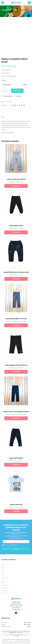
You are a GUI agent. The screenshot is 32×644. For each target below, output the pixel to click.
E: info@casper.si (16, 580)
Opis (3, 88)
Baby (2, 535)
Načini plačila (4, 558)
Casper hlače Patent (16, 196)
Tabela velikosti (5, 548)
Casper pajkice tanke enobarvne (16, 336)
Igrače (3, 543)
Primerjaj (19, 67)
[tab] (3, 88)
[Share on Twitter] (13, 76)
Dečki (3, 540)
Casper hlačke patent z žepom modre (16, 243)
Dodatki (3, 545)
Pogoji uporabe (5, 556)
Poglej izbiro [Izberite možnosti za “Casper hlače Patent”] (17, 203)
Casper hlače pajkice (16, 429)
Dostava (3, 553)
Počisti (25, 55)
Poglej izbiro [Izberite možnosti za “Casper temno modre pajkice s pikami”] (17, 389)
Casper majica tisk (16, 475)
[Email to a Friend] (24, 76)
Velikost (4, 51)
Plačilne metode (5, 564)
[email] (16, 512)
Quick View (13, 145)
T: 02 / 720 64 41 (16, 578)
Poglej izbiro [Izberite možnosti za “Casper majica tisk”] (17, 482)
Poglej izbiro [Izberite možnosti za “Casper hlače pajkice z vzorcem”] (17, 296)
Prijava (16, 519)
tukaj (18, 606)
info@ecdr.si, (12, 604)
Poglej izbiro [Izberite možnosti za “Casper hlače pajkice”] (17, 435)
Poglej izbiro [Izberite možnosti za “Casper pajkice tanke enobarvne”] (17, 342)
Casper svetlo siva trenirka (16, 150)
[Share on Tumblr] (17, 76)
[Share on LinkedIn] (15, 76)
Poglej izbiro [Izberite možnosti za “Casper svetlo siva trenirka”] (17, 156)
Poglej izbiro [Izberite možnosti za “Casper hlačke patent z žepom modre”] (17, 249)
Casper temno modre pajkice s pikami (16, 382)
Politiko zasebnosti (13, 516)
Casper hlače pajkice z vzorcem (16, 289)
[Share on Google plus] (19, 76)
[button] (3, 3)
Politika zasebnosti (5, 561)
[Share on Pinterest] (21, 76)
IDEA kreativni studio (23, 641)
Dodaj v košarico (17, 61)
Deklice (3, 538)
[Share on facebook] (11, 76)
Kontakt (3, 551)
